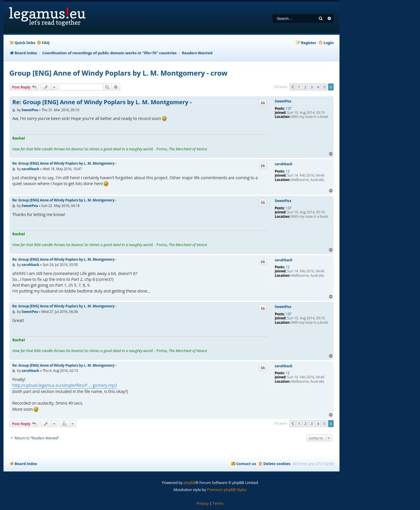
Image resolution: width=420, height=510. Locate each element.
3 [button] (312, 87)
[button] (293, 87)
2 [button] (305, 87)
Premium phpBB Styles (227, 490)
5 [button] (324, 87)
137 (288, 109)
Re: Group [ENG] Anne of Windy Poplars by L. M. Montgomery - (102, 102)
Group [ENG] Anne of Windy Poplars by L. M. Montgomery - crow (118, 73)
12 (287, 171)
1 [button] (299, 87)
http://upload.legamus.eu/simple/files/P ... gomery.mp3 (65, 385)
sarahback (283, 164)
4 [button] (318, 87)
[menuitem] (43, 43)
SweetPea (283, 101)
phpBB (189, 483)
